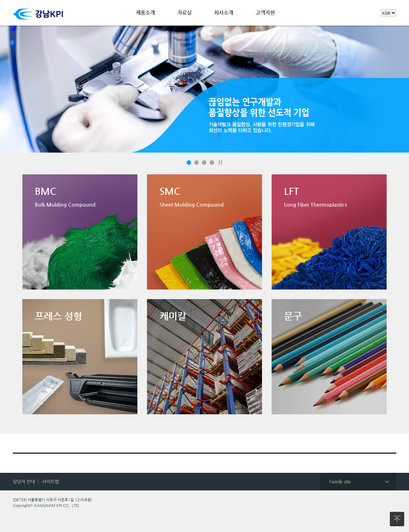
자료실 (185, 13)
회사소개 (224, 13)
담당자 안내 (24, 481)
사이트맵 (50, 481)
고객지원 (265, 13)
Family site (340, 481)
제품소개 (145, 13)
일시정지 (220, 163)
